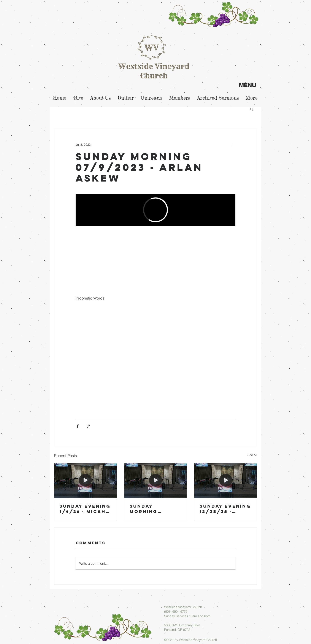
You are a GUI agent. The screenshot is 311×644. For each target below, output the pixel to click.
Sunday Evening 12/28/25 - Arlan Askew (225, 509)
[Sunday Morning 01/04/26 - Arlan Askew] (156, 481)
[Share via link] (88, 426)
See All (252, 455)
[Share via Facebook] (78, 426)
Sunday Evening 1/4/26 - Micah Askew (85, 509)
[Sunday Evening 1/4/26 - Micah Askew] (85, 481)
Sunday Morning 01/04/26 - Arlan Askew (151, 509)
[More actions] (233, 145)
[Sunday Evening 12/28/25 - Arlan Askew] (226, 481)
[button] (251, 109)
